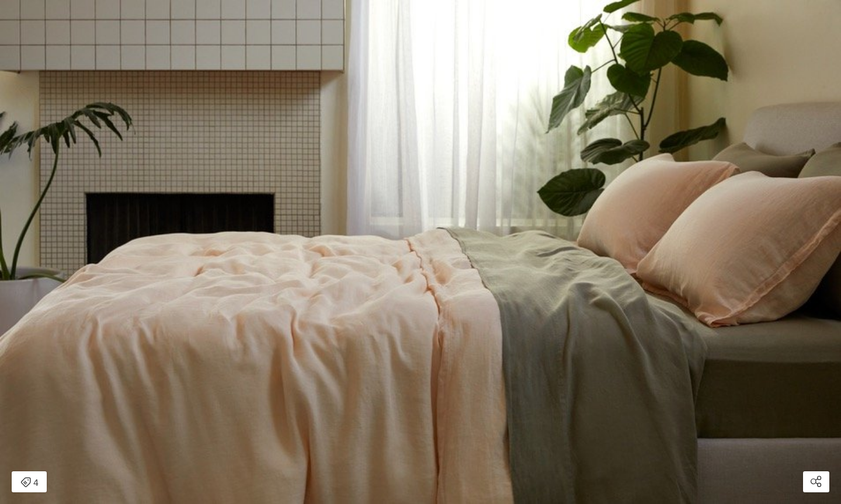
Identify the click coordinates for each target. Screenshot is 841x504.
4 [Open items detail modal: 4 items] (29, 483)
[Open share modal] (816, 482)
